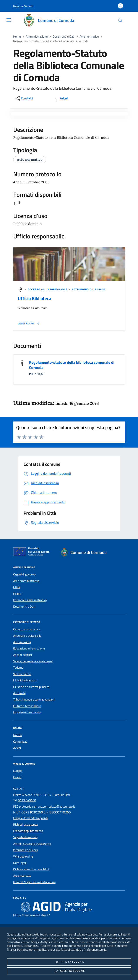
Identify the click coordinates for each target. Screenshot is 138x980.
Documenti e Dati (64, 36)
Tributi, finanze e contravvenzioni (34, 699)
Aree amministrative (26, 581)
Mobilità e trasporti (25, 680)
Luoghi (17, 771)
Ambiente (19, 693)
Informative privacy (26, 850)
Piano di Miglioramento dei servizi (34, 882)
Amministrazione (37, 36)
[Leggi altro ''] (29, 324)
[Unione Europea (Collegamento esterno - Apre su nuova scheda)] (32, 552)
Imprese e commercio (27, 712)
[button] (23, 6)
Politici (17, 594)
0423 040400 (27, 800)
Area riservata (22, 876)
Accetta (69, 971)
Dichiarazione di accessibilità (31, 869)
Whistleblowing (23, 856)
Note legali (20, 863)
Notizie (18, 735)
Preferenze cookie (95, 949)
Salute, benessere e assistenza (33, 661)
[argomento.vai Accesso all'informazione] (48, 289)
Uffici (17, 587)
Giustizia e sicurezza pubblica (31, 687)
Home (17, 36)
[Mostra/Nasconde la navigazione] (9, 20)
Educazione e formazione (29, 648)
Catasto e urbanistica (27, 629)
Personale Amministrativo (30, 600)
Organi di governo (24, 574)
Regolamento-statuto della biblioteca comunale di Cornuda (72, 365)
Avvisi (17, 748)
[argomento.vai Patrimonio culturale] (88, 289)
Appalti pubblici (23, 655)
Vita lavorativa (22, 674)
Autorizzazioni (22, 642)
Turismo (18, 668)
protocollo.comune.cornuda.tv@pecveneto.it (47, 806)
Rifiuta (69, 962)
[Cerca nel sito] (120, 21)
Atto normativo (89, 36)
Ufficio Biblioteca (35, 298)
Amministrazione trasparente (32, 844)
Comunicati (20, 742)
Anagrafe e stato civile (27, 636)
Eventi (17, 777)
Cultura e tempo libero (27, 706)
